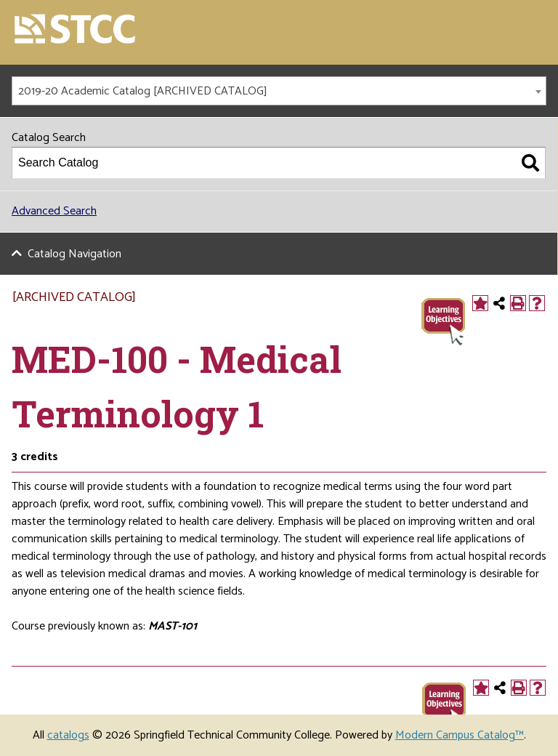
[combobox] (279, 91)
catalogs (68, 735)
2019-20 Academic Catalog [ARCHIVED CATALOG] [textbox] (143, 91)
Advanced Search (54, 211)
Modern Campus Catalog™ (460, 735)
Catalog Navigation (74, 254)
